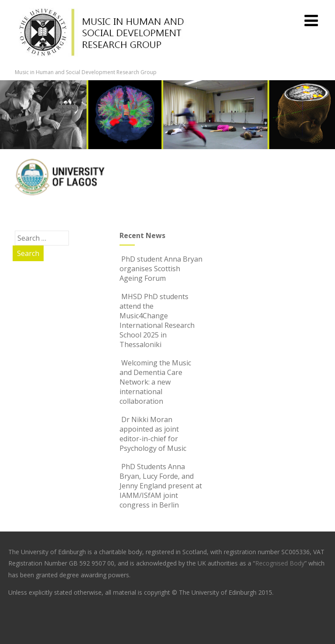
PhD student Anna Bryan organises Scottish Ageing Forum (161, 269)
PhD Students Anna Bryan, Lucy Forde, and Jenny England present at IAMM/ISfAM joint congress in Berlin (161, 486)
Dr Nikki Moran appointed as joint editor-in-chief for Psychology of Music (153, 434)
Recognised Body (280, 563)
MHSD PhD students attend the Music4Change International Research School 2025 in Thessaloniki (157, 320)
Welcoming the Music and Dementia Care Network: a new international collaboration (155, 382)
